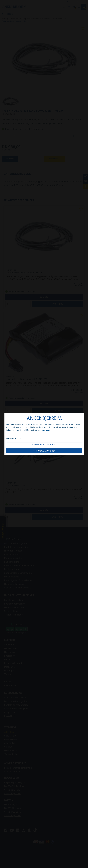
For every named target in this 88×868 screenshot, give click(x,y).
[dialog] (44, 434)
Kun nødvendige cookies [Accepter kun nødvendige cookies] (44, 445)
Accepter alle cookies (44, 451)
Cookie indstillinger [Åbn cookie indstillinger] (14, 438)
